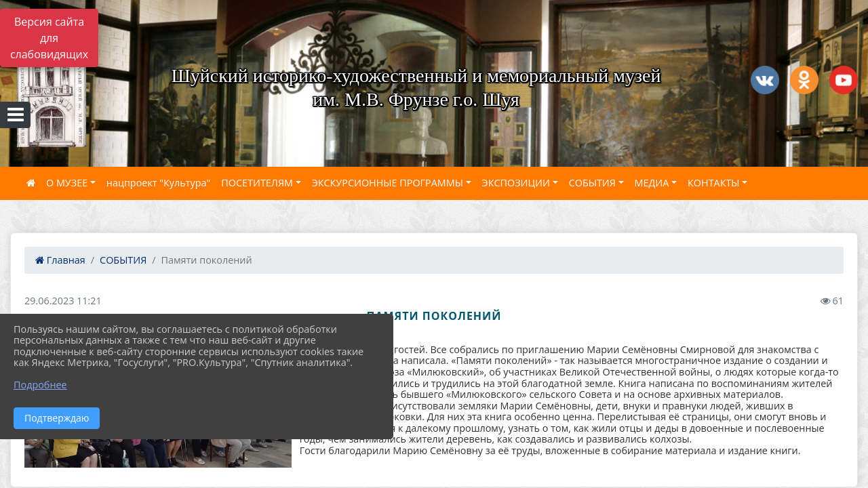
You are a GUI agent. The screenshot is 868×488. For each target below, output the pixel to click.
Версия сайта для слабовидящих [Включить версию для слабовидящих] (49, 38)
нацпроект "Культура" (158, 183)
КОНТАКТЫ (714, 183)
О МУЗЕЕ (67, 183)
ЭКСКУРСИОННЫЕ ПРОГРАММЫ (388, 183)
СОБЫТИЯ (592, 183)
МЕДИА (652, 183)
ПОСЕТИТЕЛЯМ (257, 183)
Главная (60, 260)
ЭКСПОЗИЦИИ (516, 183)
